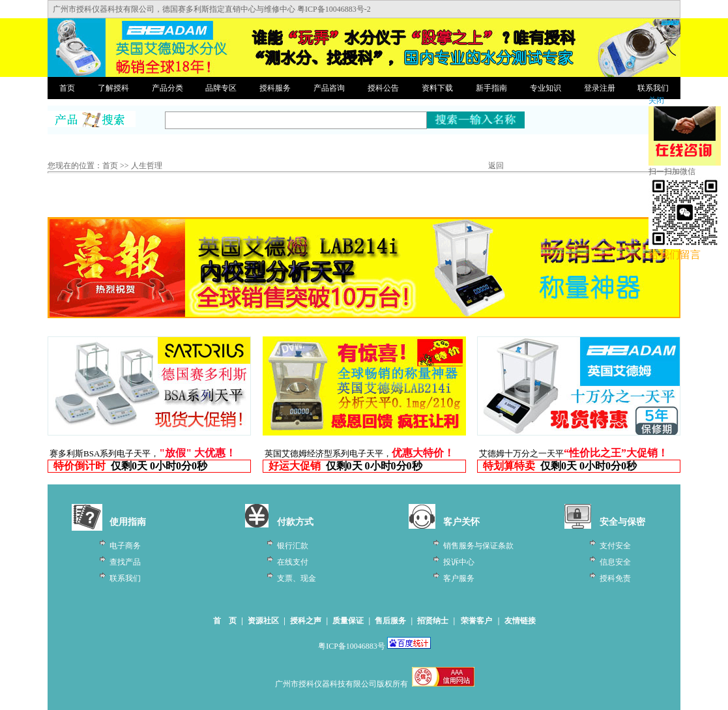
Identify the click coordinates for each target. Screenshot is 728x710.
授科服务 (275, 88)
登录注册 (600, 88)
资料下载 (437, 88)
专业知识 (546, 88)
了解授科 (113, 88)
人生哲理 (147, 166)
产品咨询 (329, 88)
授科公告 (383, 88)
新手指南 (491, 88)
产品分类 (167, 88)
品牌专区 (221, 88)
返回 (496, 166)
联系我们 (653, 88)
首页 (67, 88)
